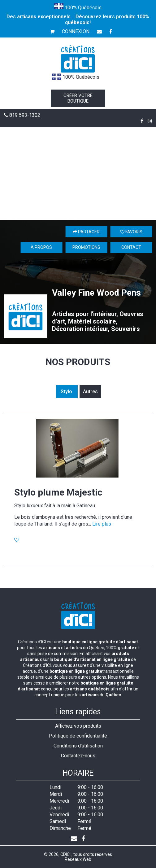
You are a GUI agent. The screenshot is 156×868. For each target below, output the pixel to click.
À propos (41, 247)
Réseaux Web (78, 859)
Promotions (86, 247)
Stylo (67, 392)
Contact (131, 247)
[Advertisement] (78, 174)
